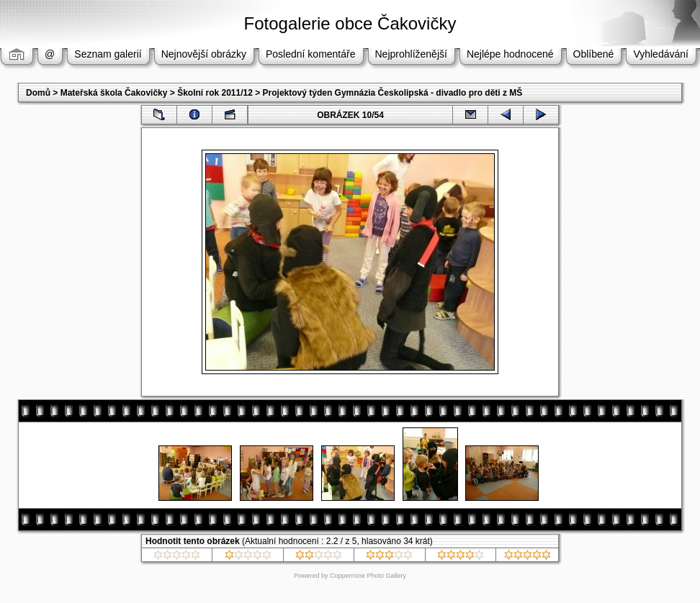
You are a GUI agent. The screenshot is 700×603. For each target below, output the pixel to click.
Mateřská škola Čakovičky (114, 93)
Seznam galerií (108, 54)
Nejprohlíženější (411, 54)
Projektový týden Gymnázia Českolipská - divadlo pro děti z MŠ (393, 93)
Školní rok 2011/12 (215, 93)
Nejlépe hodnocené (510, 54)
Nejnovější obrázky (204, 54)
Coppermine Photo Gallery (368, 576)
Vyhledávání (661, 54)
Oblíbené (594, 54)
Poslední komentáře (311, 54)
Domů (38, 93)
